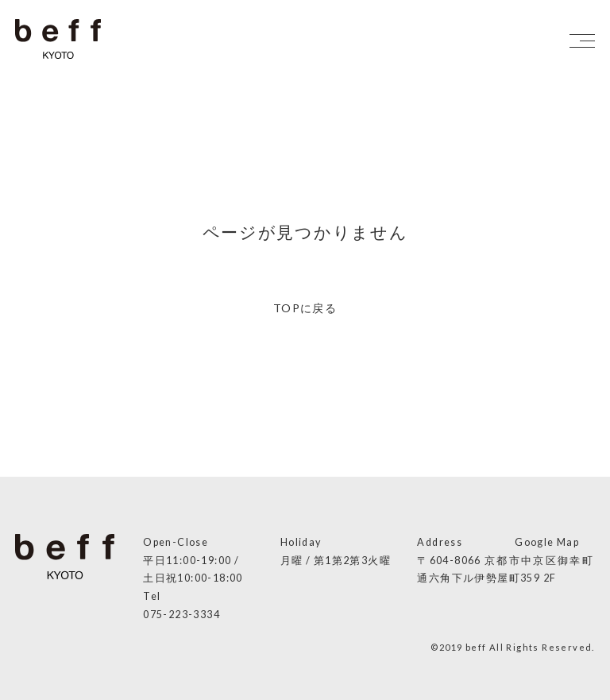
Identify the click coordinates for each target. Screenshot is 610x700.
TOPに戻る (305, 308)
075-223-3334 (181, 615)
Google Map (547, 542)
